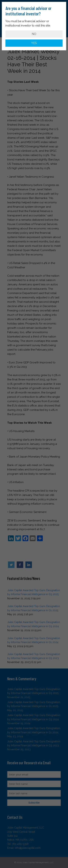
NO (34, 34)
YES (34, 43)
